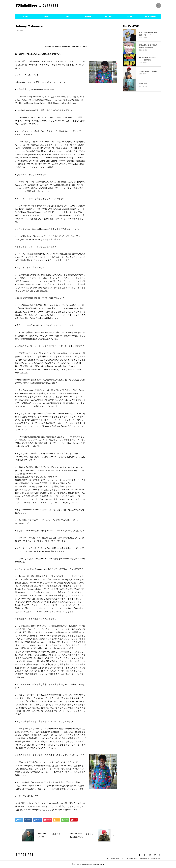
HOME (26, 17)
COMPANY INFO (155, 858)
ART (67, 17)
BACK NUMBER (150, 17)
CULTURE (109, 17)
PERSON (130, 858)
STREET (88, 17)
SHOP (130, 17)
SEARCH (158, 6)
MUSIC (46, 17)
